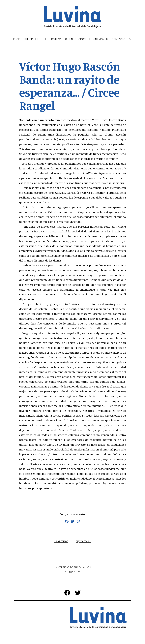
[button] (130, 39)
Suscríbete (32, 39)
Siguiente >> (84, 541)
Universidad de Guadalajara (72, 567)
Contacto (118, 39)
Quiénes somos (75, 39)
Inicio (17, 39)
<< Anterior (61, 541)
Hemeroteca (53, 39)
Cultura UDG (72, 572)
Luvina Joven (99, 39)
